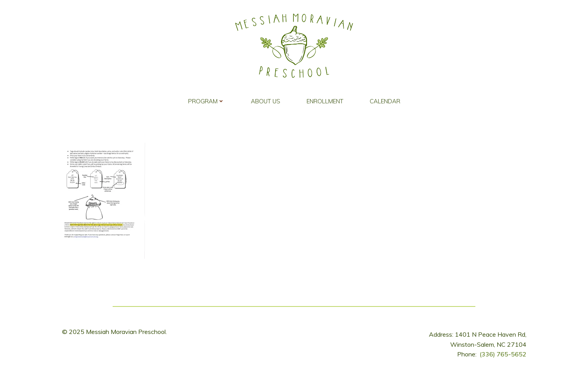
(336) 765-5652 (503, 354)
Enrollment (325, 101)
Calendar (385, 101)
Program (206, 101)
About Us (266, 101)
